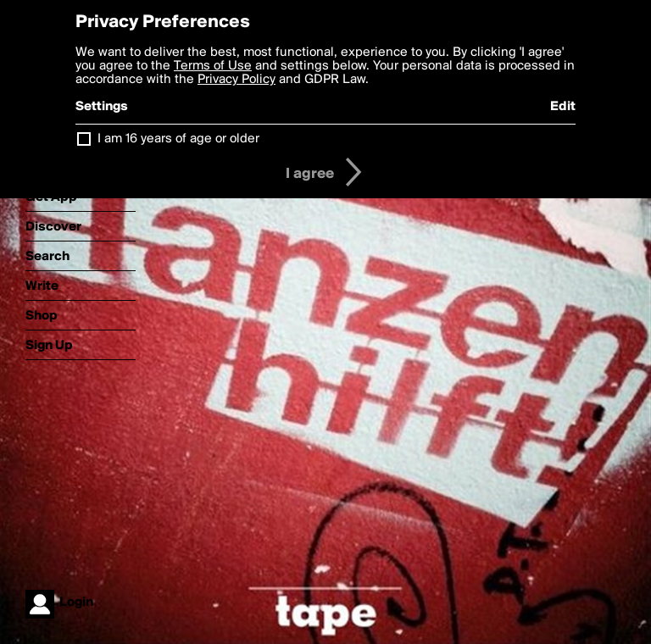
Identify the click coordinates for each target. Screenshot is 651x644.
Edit (563, 107)
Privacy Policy (236, 80)
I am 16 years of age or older (178, 139)
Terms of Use (213, 66)
